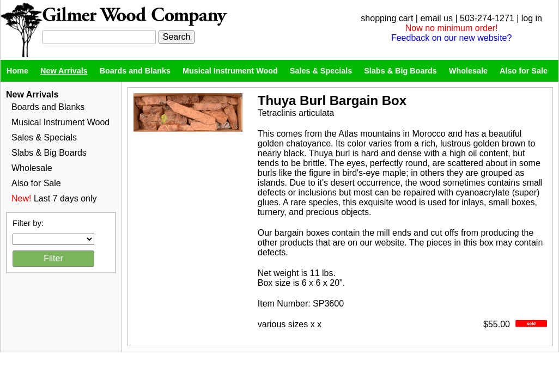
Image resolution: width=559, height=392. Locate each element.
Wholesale (468, 71)
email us (436, 18)
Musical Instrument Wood (230, 71)
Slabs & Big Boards (400, 71)
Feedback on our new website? (451, 38)
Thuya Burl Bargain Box (332, 100)
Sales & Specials (321, 71)
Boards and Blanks (135, 71)
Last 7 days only (65, 198)
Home (17, 71)
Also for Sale (524, 71)
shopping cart (387, 18)
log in (532, 18)
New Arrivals (64, 71)
